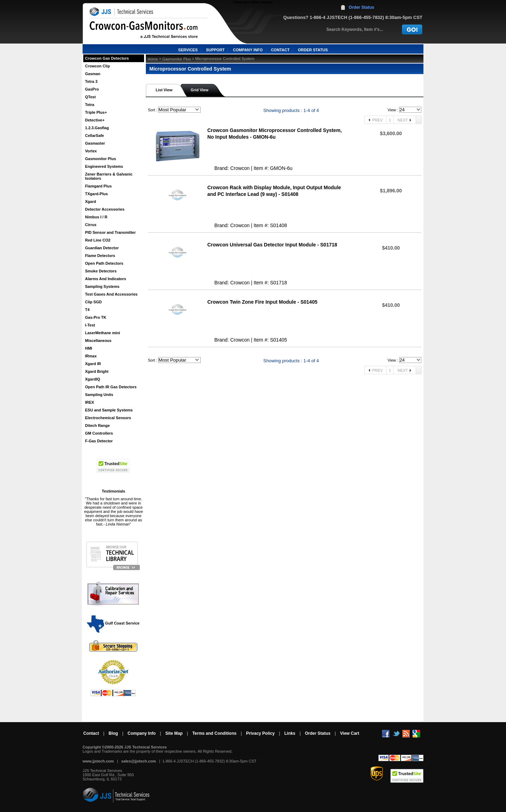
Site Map (174, 733)
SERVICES (188, 50)
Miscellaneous (98, 341)
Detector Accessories (105, 209)
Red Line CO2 (98, 240)
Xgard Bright (97, 371)
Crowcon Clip (98, 66)
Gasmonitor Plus (100, 159)
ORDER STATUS (313, 50)
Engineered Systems (104, 166)
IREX (90, 402)
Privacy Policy (260, 733)
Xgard (90, 202)
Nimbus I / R (96, 217)
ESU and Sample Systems (109, 410)
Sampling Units (99, 395)
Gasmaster (95, 143)
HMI (89, 348)
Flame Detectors (100, 256)
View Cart (350, 733)
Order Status (361, 7)
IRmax (91, 356)
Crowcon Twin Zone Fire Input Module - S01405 (262, 302)
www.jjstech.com (98, 761)
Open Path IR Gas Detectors (111, 387)
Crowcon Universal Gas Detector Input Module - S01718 (272, 245)
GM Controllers (99, 433)
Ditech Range (97, 425)
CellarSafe (95, 136)
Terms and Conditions (214, 733)
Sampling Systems (102, 286)
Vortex (91, 151)
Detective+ (95, 120)
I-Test (90, 325)
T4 (87, 310)
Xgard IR (93, 364)
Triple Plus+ (96, 112)
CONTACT (280, 50)
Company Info (142, 733)
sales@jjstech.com (139, 761)
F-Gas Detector (99, 441)
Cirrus (91, 225)
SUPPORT (215, 50)
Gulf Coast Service (113, 623)
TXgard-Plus (96, 194)
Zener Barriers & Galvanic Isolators (109, 176)
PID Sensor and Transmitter (110, 232)
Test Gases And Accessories (111, 294)
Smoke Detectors (101, 271)
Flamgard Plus (98, 186)
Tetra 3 (91, 81)
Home (153, 59)
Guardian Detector (102, 248)
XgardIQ (93, 379)
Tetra (90, 105)
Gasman (93, 74)
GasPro (92, 89)
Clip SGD (93, 302)
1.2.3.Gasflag (97, 128)
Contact (91, 733)
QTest (90, 97)
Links (290, 733)
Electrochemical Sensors (108, 418)
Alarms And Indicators (106, 279)
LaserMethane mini (103, 333)
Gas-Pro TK (96, 317)
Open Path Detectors (104, 263)
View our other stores (253, 2)
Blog (113, 733)
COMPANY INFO (248, 50)
